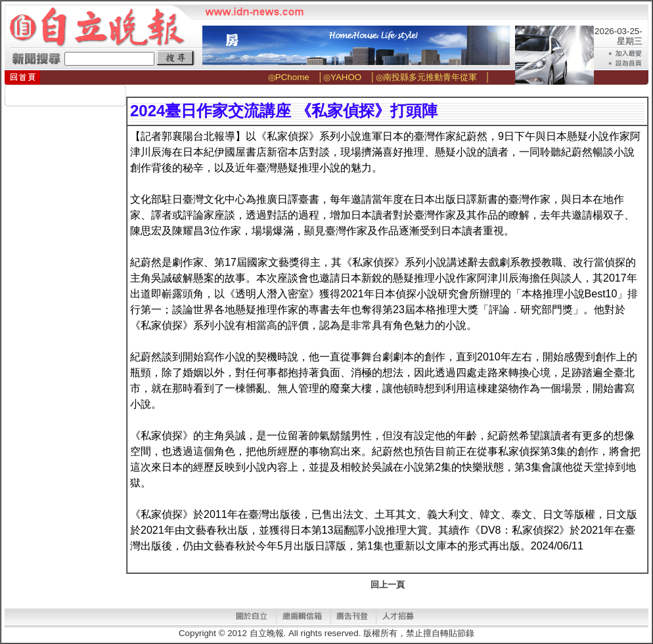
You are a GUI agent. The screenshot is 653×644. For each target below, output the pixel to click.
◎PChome (289, 77)
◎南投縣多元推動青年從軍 (426, 77)
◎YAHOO (342, 77)
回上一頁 (388, 585)
